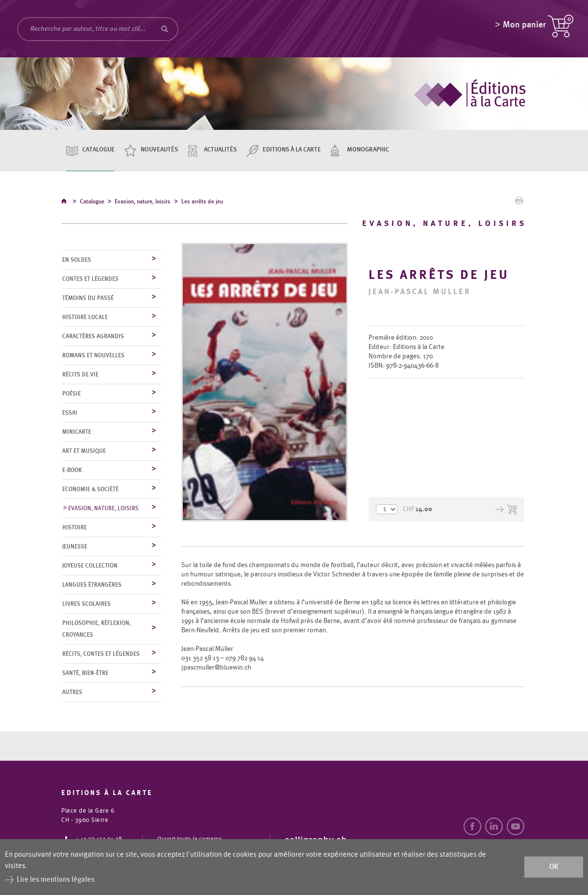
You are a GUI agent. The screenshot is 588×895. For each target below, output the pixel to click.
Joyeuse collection (90, 566)
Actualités (220, 150)
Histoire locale (85, 318)
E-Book (72, 471)
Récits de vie (80, 375)
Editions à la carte (292, 150)
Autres (72, 693)
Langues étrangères (92, 585)
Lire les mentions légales (56, 880)
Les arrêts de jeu (202, 203)
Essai (70, 413)
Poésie (72, 394)
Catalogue (98, 150)
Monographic (368, 150)
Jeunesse (75, 547)
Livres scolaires (86, 604)
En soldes (77, 260)
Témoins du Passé (88, 298)
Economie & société (90, 490)
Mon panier (524, 27)
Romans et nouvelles (93, 356)
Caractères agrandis (93, 337)
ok (554, 867)
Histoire (74, 528)
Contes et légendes (90, 279)
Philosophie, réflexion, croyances (97, 629)
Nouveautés (159, 150)
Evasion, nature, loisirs (143, 203)
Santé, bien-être (85, 673)
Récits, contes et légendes (101, 654)
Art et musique (84, 451)
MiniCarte (77, 432)
